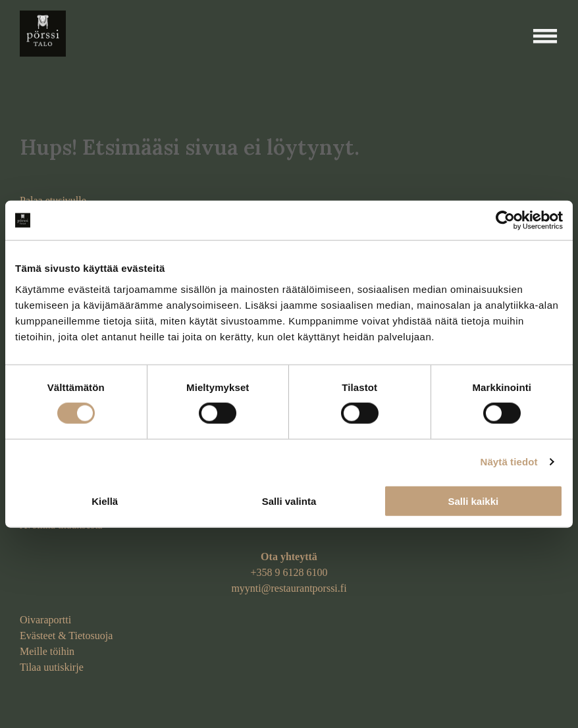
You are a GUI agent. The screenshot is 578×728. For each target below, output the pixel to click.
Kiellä (105, 501)
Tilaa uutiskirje (52, 667)
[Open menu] (545, 36)
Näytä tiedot (509, 462)
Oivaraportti (45, 620)
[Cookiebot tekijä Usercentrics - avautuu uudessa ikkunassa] (505, 221)
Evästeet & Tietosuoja (66, 636)
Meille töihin (47, 651)
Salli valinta (289, 501)
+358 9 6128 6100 (289, 572)
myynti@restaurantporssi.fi (289, 588)
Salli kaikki (473, 501)
